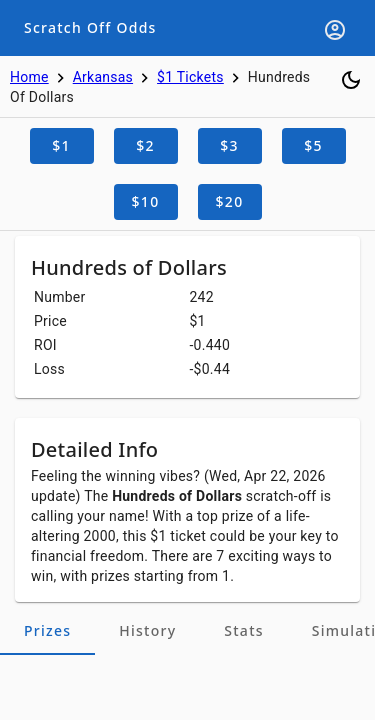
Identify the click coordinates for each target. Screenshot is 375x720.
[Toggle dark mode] (351, 80)
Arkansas (103, 77)
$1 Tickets (190, 77)
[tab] (47, 631)
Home (29, 77)
